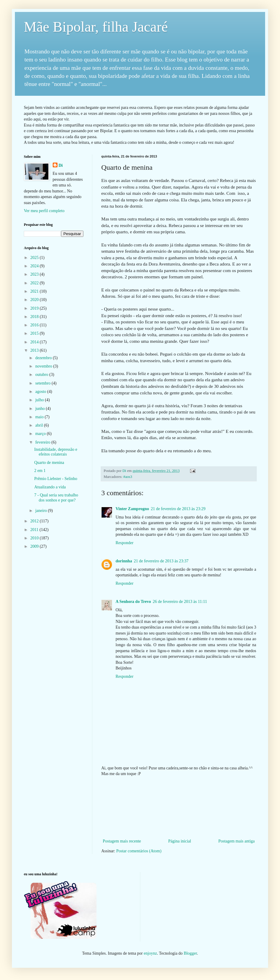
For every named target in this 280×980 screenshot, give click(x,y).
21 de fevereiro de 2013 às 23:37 (161, 561)
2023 (35, 274)
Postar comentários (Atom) (139, 851)
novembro (44, 366)
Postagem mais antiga (237, 841)
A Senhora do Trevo (133, 602)
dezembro (44, 358)
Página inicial (180, 841)
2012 (35, 521)
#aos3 (128, 477)
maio (40, 417)
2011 (35, 530)
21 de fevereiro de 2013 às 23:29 (178, 509)
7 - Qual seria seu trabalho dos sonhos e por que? (56, 498)
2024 (35, 266)
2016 (35, 325)
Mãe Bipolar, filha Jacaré (96, 27)
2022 (35, 283)
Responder (125, 543)
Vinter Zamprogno (132, 509)
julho (40, 400)
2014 (35, 342)
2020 (35, 300)
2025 (35, 258)
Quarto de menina (49, 463)
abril (39, 425)
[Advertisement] (179, 808)
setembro (43, 383)
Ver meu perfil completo (44, 211)
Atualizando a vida (50, 487)
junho (40, 409)
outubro (42, 375)
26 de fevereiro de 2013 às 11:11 (180, 602)
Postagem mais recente (122, 841)
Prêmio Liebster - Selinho (56, 479)
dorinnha (124, 561)
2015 (35, 333)
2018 (35, 317)
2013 (35, 350)
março (41, 434)
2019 (35, 308)
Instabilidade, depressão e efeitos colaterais (56, 452)
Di (61, 165)
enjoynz (150, 953)
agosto (41, 392)
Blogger (190, 953)
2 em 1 (40, 471)
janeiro (41, 511)
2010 (35, 538)
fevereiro (43, 442)
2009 (35, 546)
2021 (35, 291)
